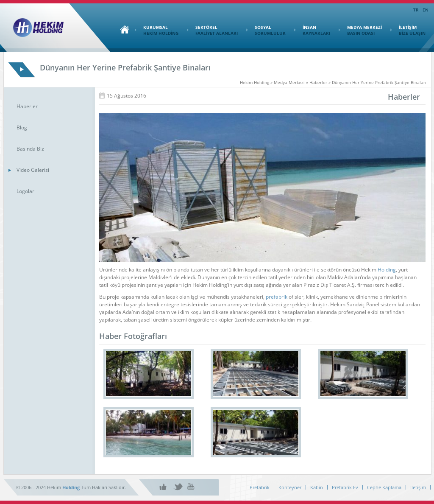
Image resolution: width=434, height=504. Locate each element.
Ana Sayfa (122, 29)
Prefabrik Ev (345, 487)
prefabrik (277, 297)
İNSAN (312, 30)
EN (426, 10)
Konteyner (290, 487)
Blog (22, 127)
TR (416, 10)
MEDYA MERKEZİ (360, 30)
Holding (387, 270)
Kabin (317, 487)
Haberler (27, 106)
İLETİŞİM (408, 30)
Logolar (25, 191)
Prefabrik (260, 487)
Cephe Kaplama (384, 487)
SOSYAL (266, 30)
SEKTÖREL (212, 30)
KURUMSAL (157, 30)
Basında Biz (30, 149)
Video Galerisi (33, 170)
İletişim (418, 487)
